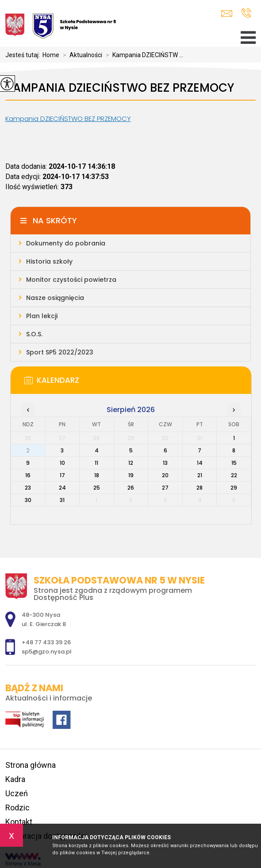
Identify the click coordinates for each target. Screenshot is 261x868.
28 (200, 488)
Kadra (15, 779)
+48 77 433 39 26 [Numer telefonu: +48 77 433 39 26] (46, 642)
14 (200, 463)
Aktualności (81, 55)
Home (51, 55)
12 (131, 463)
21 (200, 475)
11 (96, 463)
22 (234, 475)
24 (62, 488)
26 (131, 488)
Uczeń (17, 793)
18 (97, 475)
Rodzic (17, 808)
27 (165, 488)
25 (97, 488)
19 (131, 475)
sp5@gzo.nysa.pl (227, 14)
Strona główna (31, 765)
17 (62, 475)
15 (234, 463)
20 (165, 475)
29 (234, 488)
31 (62, 500)
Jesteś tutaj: (24, 55)
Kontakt (19, 822)
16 (28, 475)
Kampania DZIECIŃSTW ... (143, 55)
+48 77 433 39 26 (246, 13)
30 (28, 500)
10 (62, 463)
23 (28, 488)
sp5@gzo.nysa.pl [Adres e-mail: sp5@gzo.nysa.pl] (47, 652)
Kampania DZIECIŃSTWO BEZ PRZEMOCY (120, 88)
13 (165, 463)
